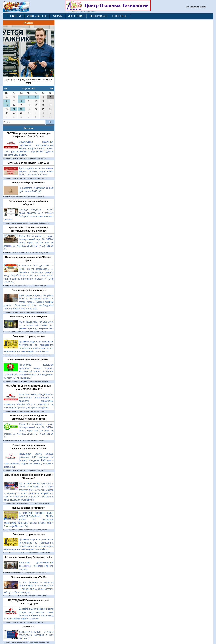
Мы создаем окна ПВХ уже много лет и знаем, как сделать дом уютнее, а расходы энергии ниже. (36, 325)
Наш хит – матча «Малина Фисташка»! (29, 359)
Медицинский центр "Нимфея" (29, 183)
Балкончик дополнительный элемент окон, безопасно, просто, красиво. (36, 566)
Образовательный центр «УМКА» (29, 577)
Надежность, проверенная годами (29, 317)
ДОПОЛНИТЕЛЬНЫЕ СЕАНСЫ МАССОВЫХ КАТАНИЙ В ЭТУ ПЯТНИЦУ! (36, 635)
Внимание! (29, 627)
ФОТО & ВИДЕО (36, 16)
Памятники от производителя (29, 336)
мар (6, 88)
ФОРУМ (58, 16)
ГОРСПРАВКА (97, 16)
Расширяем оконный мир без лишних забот (29, 557)
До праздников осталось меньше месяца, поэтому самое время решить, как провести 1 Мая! (36, 171)
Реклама (29, 128)
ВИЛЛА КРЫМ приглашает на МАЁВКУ (29, 163)
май (52, 88)
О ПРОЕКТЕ (119, 16)
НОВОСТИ (15, 16)
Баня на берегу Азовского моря (29, 290)
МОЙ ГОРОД (75, 16)
